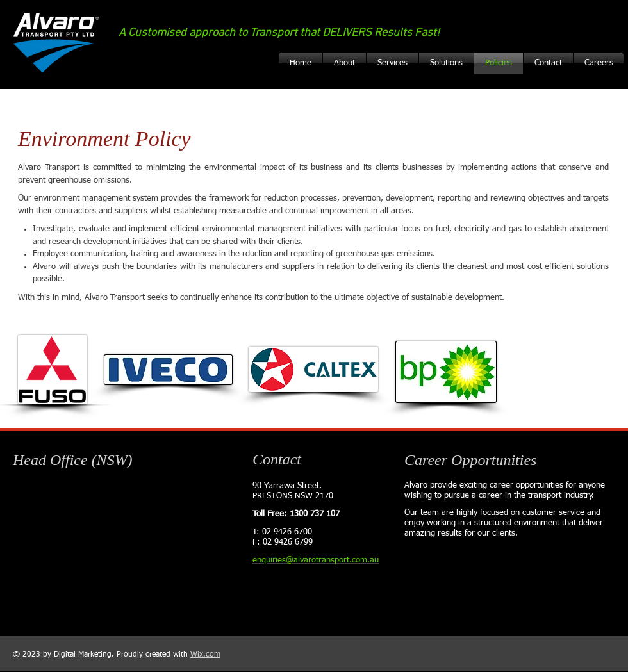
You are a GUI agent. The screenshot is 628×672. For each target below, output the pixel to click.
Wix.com (205, 655)
